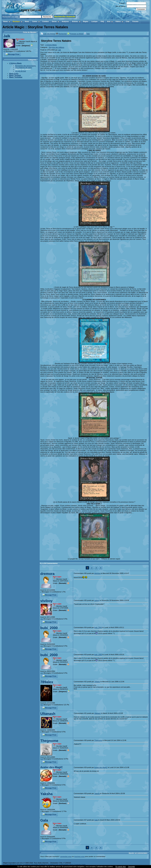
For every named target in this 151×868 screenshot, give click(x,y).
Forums (135, 21)
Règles (86, 21)
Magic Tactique (15, 75)
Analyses (65, 21)
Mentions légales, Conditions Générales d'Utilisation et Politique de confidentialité (39, 865)
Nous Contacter (75, 865)
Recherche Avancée (65, 16)
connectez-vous (66, 856)
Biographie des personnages (26, 66)
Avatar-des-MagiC (52, 767)
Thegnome (49, 741)
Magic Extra (14, 74)
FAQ (102, 21)
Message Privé (12, 54)
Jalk (7, 36)
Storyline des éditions (23, 69)
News (27, 21)
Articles (76, 21)
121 (42, 646)
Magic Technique (16, 77)
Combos (46, 21)
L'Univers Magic (16, 63)
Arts (110, 21)
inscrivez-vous (79, 856)
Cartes (36, 21)
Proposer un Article (77, 34)
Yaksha (47, 794)
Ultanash (48, 714)
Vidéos (119, 21)
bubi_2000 (49, 628)
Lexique (95, 21)
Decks (56, 21)
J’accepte (131, 867)
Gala (44, 820)
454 (42, 705)
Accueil (6, 865)
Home (7, 21)
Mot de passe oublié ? (125, 12)
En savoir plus (121, 867)
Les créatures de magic (24, 67)
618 (42, 759)
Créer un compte (140, 12)
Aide (88, 34)
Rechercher (63, 34)
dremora (47, 574)
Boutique (18, 21)
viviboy (47, 601)
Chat (127, 21)
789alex (47, 682)
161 (42, 619)
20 (4, 51)
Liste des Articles (49, 34)
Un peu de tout (21, 71)
